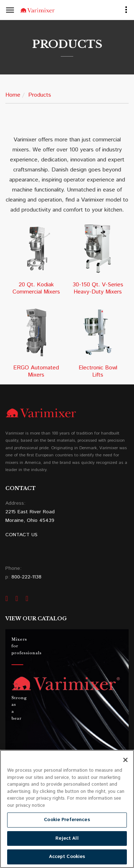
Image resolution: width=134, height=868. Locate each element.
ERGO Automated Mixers (36, 372)
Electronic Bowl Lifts (98, 372)
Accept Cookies (67, 857)
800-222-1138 (26, 577)
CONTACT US (21, 535)
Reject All (67, 838)
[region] (67, 809)
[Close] (125, 760)
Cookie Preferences (67, 820)
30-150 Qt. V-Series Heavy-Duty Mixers (98, 288)
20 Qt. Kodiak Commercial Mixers (36, 288)
